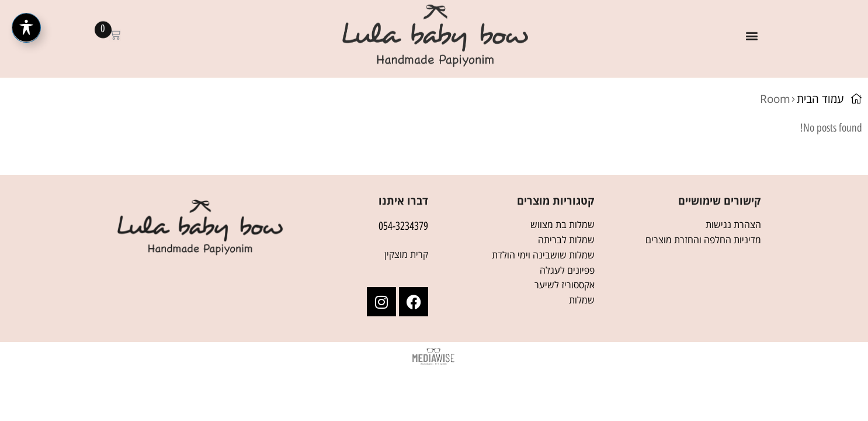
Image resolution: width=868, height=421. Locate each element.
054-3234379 (403, 226)
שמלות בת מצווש (563, 225)
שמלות (582, 300)
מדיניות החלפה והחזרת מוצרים (703, 240)
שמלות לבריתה (566, 240)
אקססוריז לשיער (565, 285)
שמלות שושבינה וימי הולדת (543, 255)
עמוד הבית (820, 99)
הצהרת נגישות (733, 225)
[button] (751, 28)
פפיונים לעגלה (567, 270)
